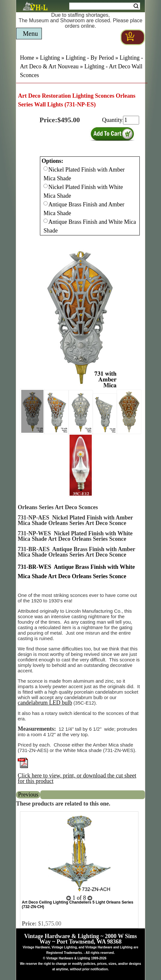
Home (27, 58)
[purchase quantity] (131, 120)
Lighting (50, 58)
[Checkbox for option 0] (46, 168)
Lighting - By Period (90, 58)
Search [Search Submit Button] (136, 6)
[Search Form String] (105, 6)
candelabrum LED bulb (45, 703)
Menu (30, 34)
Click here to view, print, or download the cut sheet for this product (77, 778)
